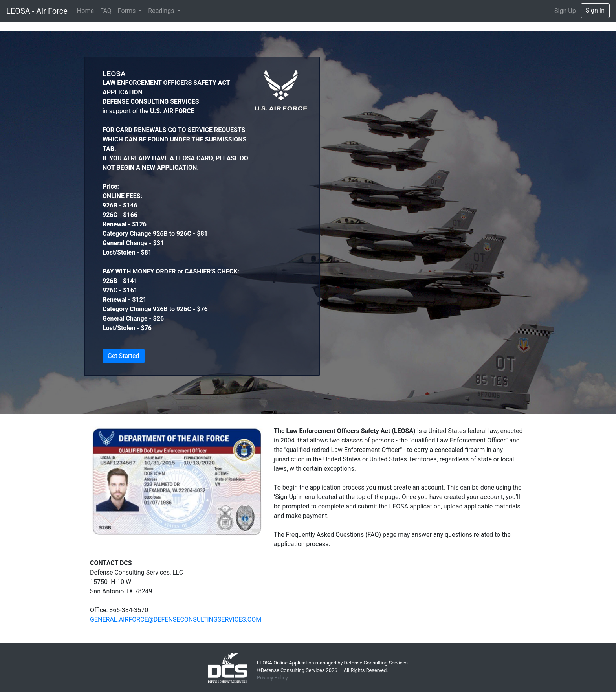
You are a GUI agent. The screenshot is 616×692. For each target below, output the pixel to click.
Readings (162, 11)
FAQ (106, 11)
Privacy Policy (272, 678)
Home (85, 11)
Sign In (595, 10)
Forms (127, 11)
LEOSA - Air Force (37, 11)
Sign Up (565, 11)
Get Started (124, 356)
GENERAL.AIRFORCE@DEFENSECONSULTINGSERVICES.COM (176, 619)
